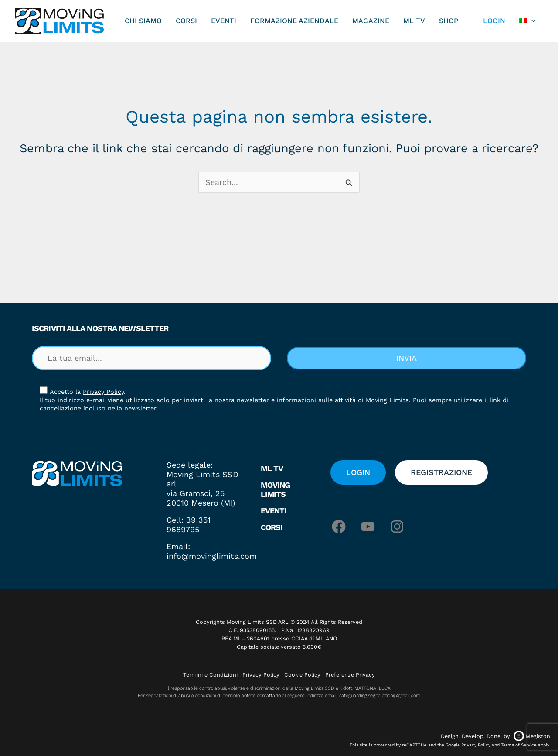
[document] (279, 378)
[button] (407, 245)
